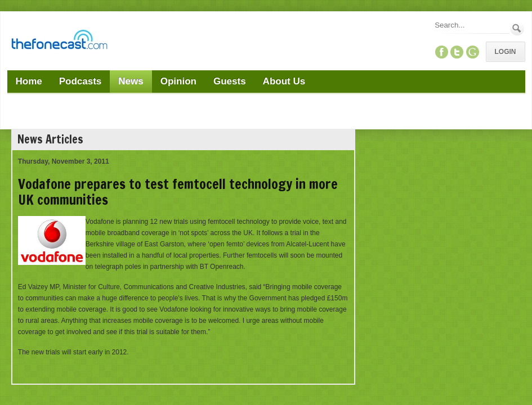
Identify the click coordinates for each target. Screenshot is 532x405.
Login (506, 52)
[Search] (471, 25)
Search (517, 28)
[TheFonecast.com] (59, 42)
